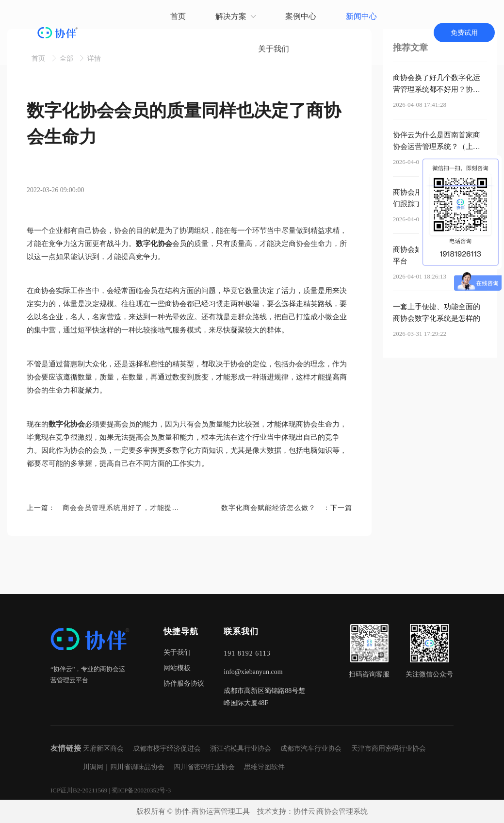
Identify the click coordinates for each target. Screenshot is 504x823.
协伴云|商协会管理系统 (331, 811)
